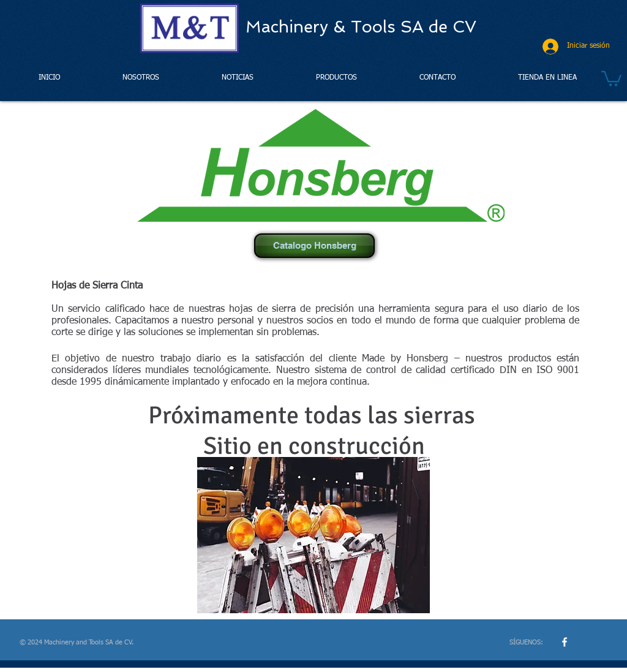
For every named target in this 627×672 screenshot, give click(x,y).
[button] (611, 78)
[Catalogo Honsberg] (314, 246)
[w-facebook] (565, 642)
